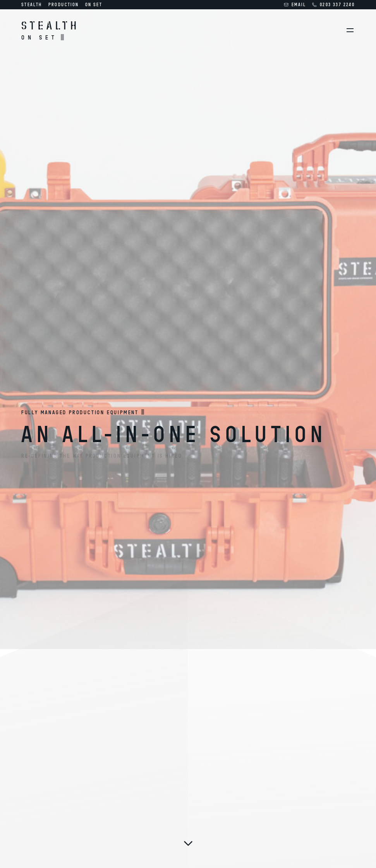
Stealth (32, 4)
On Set (94, 4)
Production (64, 4)
